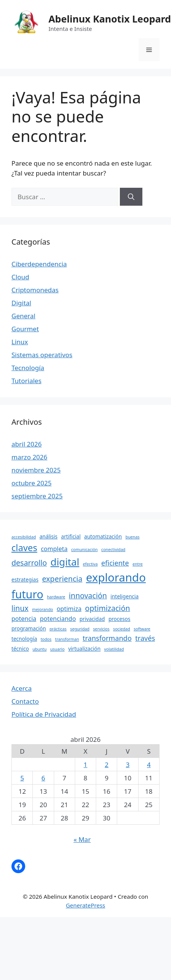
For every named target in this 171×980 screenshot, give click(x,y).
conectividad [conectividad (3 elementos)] (113, 550)
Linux (20, 342)
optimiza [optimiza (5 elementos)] (69, 609)
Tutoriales (27, 381)
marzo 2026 (29, 457)
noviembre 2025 (36, 470)
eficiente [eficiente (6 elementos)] (115, 563)
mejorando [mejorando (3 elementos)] (43, 609)
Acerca (22, 688)
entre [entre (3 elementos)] (138, 564)
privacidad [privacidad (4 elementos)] (92, 619)
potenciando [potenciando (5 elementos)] (58, 619)
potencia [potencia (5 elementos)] (24, 619)
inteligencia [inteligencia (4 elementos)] (125, 596)
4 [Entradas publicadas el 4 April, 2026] (149, 765)
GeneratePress (85, 905)
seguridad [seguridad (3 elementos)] (80, 629)
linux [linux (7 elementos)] (20, 608)
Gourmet (25, 329)
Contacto (25, 701)
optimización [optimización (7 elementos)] (108, 608)
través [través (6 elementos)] (145, 638)
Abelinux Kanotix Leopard (110, 19)
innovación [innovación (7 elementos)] (88, 596)
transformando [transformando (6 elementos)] (107, 638)
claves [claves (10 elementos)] (24, 548)
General (23, 316)
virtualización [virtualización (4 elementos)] (85, 649)
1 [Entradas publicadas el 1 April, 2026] (85, 765)
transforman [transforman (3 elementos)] (67, 639)
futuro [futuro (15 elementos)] (27, 594)
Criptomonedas (35, 290)
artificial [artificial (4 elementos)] (71, 536)
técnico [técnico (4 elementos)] (20, 649)
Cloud (20, 277)
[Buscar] (131, 197)
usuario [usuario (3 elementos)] (57, 649)
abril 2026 (27, 444)
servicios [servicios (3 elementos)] (101, 629)
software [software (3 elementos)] (142, 629)
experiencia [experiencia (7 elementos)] (62, 579)
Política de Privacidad (44, 714)
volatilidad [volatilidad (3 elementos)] (114, 649)
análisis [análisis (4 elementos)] (48, 536)
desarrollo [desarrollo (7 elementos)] (29, 563)
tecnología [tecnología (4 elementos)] (24, 639)
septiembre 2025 (37, 496)
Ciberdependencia (39, 264)
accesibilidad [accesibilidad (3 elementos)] (24, 537)
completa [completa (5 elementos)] (54, 549)
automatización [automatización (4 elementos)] (103, 536)
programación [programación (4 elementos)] (29, 628)
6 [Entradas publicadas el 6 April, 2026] (44, 778)
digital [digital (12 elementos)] (65, 562)
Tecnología (28, 368)
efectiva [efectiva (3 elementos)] (90, 564)
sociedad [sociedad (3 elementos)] (122, 629)
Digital (21, 303)
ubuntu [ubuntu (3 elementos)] (40, 649)
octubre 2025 (31, 483)
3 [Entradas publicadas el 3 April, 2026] (128, 765)
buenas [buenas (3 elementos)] (133, 537)
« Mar (82, 839)
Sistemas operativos (42, 355)
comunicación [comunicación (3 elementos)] (84, 550)
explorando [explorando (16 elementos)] (116, 577)
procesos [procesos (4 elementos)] (119, 619)
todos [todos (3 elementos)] (46, 639)
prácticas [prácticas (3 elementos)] (58, 629)
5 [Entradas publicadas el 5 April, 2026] (22, 778)
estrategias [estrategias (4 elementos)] (25, 579)
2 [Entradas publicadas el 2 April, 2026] (106, 765)
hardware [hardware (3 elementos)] (56, 597)
